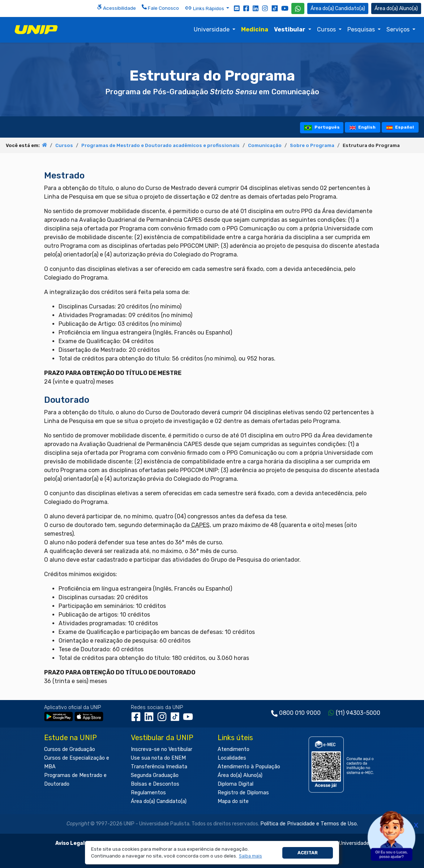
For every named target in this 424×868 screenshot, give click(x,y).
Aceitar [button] (308, 853)
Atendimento (234, 749)
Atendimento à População (249, 767)
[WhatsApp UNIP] (298, 8)
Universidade (212, 29)
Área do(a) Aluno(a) (240, 775)
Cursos (327, 29)
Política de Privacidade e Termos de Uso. (309, 824)
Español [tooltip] (400, 127)
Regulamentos (148, 793)
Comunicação (265, 145)
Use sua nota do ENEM (158, 758)
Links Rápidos (205, 8)
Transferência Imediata (159, 767)
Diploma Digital (235, 784)
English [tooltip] (363, 127)
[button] (250, 856)
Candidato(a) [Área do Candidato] (338, 8)
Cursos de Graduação (70, 749)
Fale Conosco (160, 8)
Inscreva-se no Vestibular (162, 749)
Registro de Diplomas (243, 793)
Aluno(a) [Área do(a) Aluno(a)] (396, 8)
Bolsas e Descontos (155, 784)
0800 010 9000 (300, 713)
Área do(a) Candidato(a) (159, 801)
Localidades (232, 758)
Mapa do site (233, 801)
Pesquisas (362, 29)
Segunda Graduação (155, 775)
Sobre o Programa (312, 145)
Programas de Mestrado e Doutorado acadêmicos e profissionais (160, 145)
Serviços (399, 29)
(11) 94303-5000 (358, 713)
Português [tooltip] (322, 127)
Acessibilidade (116, 8)
